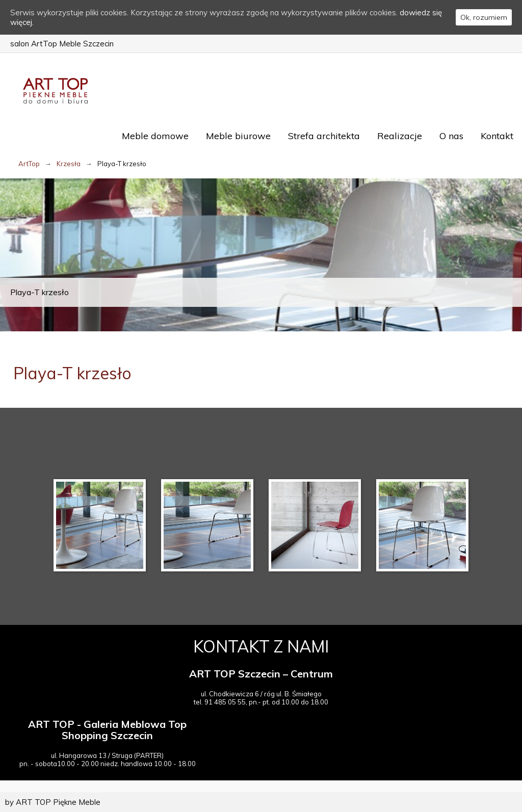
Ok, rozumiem (484, 17)
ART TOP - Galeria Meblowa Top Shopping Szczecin (107, 730)
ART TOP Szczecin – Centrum (261, 674)
